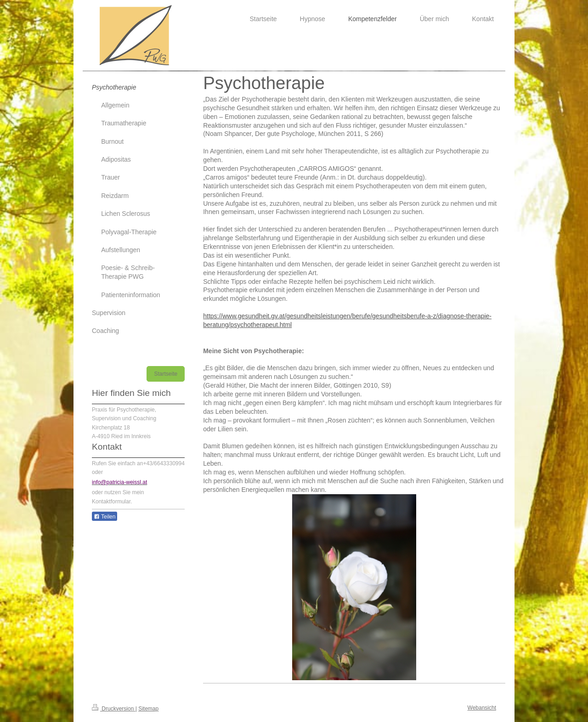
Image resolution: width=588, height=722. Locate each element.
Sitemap (148, 709)
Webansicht (482, 708)
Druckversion (114, 709)
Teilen (105, 517)
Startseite (166, 374)
